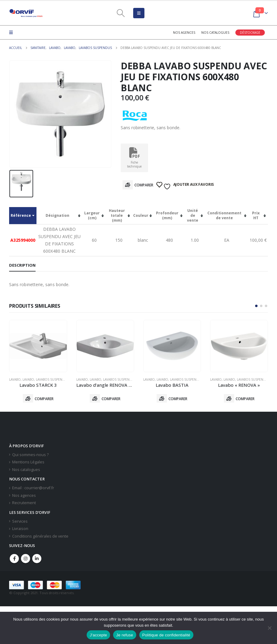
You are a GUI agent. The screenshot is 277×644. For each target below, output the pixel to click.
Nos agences (184, 33)
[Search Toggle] (121, 13)
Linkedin (37, 559)
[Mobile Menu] (139, 13)
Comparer (144, 185)
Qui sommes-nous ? (30, 455)
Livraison (20, 529)
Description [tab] (22, 265)
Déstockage (250, 33)
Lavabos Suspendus (52, 379)
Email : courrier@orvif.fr (33, 488)
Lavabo (15, 379)
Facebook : (14, 559)
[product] (38, 346)
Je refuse (125, 635)
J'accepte (98, 635)
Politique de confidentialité (166, 635)
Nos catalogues (215, 33)
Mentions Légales (28, 463)
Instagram (26, 559)
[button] (256, 306)
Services (20, 522)
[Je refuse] (269, 628)
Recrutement (24, 503)
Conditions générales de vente (40, 537)
